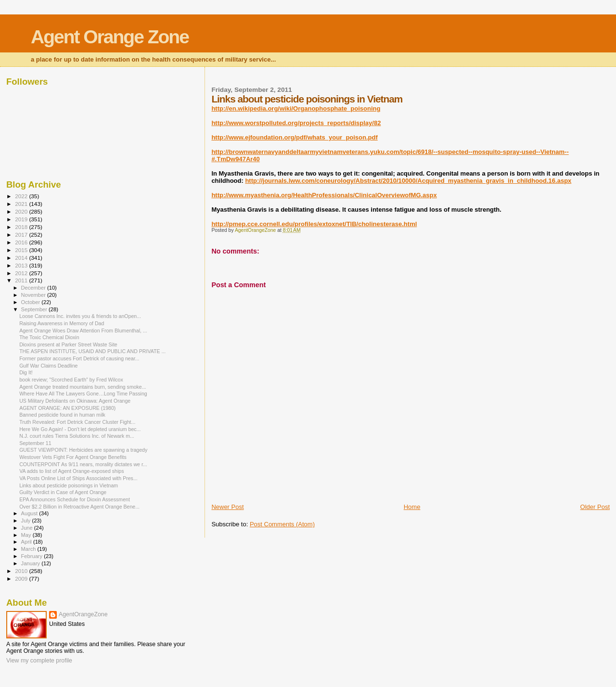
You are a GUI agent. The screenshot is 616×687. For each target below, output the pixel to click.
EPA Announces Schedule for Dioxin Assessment (75, 499)
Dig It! (26, 372)
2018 (22, 227)
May (27, 535)
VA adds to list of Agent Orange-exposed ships (71, 471)
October (32, 302)
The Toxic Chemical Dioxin (49, 337)
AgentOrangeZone (83, 614)
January (32, 563)
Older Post (595, 507)
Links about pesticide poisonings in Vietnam (69, 485)
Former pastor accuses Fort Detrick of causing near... (79, 358)
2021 (22, 204)
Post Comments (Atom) (282, 524)
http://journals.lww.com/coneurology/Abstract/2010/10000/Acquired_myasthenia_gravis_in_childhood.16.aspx (408, 181)
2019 (22, 219)
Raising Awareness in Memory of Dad (62, 323)
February (33, 556)
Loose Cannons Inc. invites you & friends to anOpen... (80, 316)
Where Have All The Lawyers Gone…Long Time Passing (83, 394)
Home (412, 507)
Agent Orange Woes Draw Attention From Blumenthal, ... (83, 331)
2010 (22, 571)
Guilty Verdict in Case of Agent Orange (63, 492)
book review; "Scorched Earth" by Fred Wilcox (71, 380)
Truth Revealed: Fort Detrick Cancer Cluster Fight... (77, 422)
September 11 (35, 443)
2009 (22, 579)
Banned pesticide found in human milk (62, 415)
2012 (22, 273)
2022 (22, 196)
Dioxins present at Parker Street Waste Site (68, 344)
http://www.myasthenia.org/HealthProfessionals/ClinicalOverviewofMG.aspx (324, 195)
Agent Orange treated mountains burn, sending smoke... (83, 387)
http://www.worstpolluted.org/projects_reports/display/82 (296, 123)
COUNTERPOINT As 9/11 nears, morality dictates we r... (83, 464)
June (28, 528)
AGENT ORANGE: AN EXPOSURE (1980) (67, 408)
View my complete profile (39, 661)
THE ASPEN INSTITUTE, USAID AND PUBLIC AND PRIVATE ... (92, 351)
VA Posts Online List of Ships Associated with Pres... (78, 478)
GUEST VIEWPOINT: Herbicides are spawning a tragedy (83, 450)
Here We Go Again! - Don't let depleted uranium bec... (80, 429)
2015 (22, 250)
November (34, 295)
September (35, 309)
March (29, 549)
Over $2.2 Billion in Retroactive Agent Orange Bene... (79, 507)
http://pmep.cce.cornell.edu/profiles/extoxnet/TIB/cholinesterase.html (314, 224)
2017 (22, 235)
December (34, 288)
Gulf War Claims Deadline (48, 366)
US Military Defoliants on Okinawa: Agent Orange (75, 401)
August (30, 513)
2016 (22, 242)
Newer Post (227, 507)
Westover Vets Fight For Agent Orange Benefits (73, 457)
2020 (22, 211)
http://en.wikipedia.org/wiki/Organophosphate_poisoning (296, 108)
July (27, 521)
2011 (22, 280)
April (27, 542)
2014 (22, 258)
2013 (22, 265)
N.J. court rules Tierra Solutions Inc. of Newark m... (77, 436)
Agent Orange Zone (110, 37)
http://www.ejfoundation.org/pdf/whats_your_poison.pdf (294, 137)
